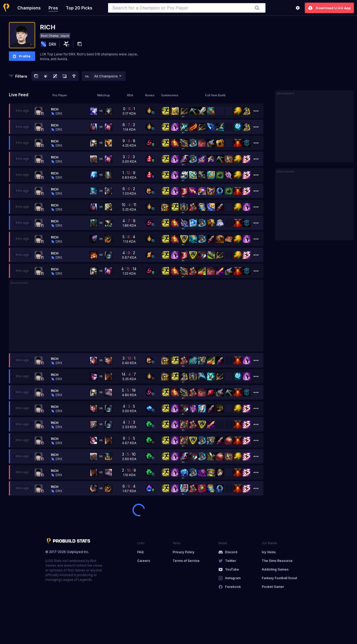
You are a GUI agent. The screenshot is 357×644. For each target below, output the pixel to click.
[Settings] (298, 8)
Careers (144, 561)
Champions (29, 8)
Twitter (231, 561)
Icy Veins (269, 552)
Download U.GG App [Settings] (329, 8)
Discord (231, 552)
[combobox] (187, 8)
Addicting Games (275, 569)
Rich (55, 109)
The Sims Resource (277, 561)
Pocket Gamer (273, 587)
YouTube (232, 569)
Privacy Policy (183, 552)
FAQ (140, 552)
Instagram (233, 578)
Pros (53, 8)
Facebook (233, 587)
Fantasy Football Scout (279, 578)
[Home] (6, 8)
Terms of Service (186, 561)
